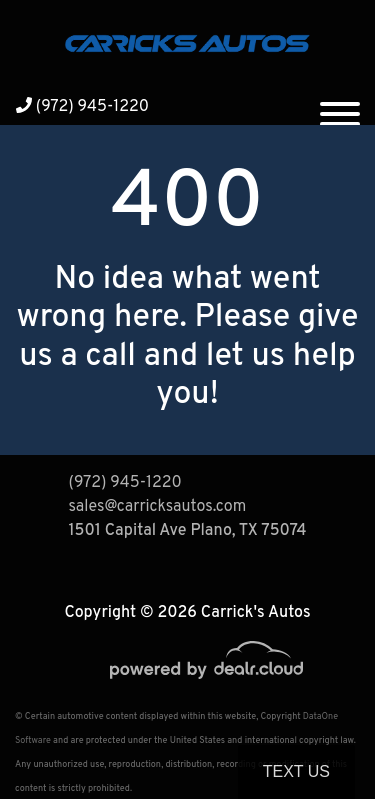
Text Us (296, 771)
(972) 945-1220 (82, 107)
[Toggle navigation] (340, 106)
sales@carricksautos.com (158, 507)
